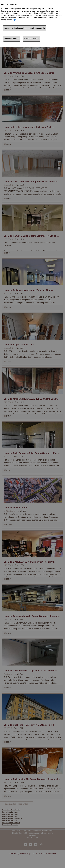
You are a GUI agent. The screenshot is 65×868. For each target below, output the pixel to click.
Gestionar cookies (32, 39)
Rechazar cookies (12, 39)
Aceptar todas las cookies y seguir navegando (25, 28)
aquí (15, 20)
